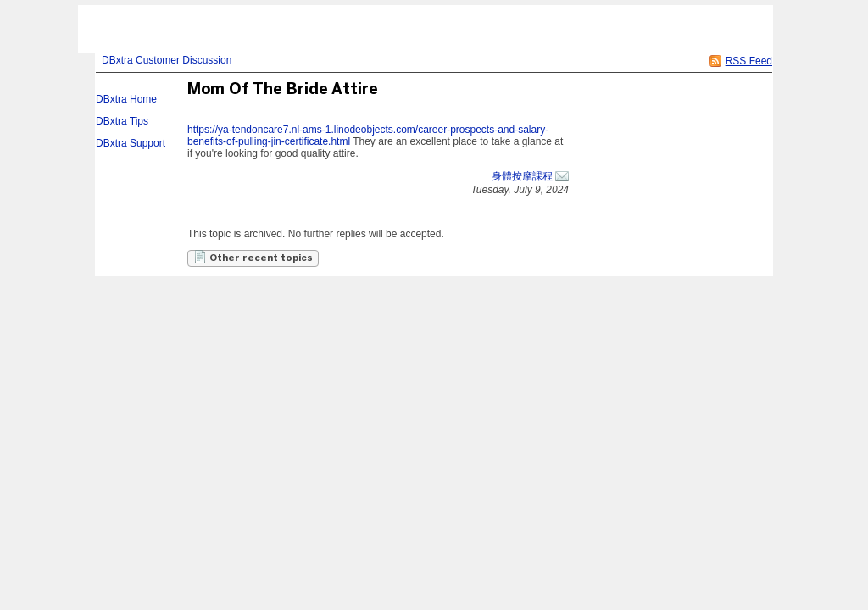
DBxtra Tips (122, 121)
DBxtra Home (126, 99)
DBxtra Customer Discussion (167, 60)
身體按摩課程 (522, 176)
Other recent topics (253, 257)
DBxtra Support (131, 143)
